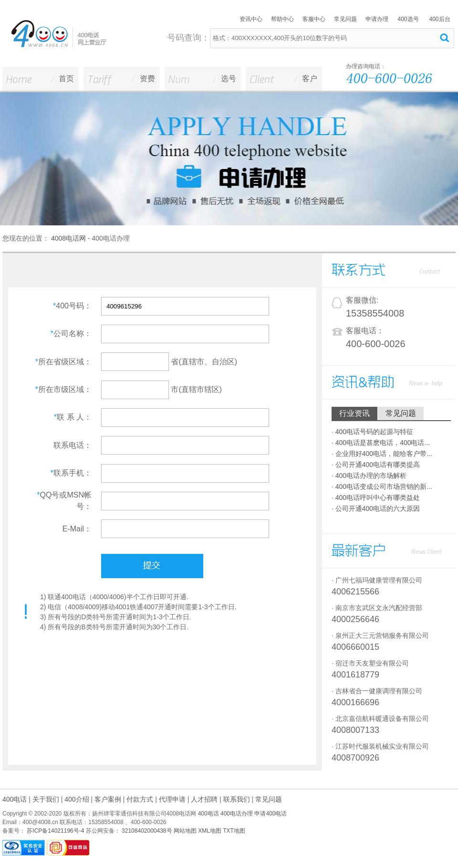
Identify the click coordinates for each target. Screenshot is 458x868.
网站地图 (185, 831)
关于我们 (46, 799)
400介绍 (77, 799)
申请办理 (377, 19)
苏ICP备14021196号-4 (55, 831)
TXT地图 (234, 831)
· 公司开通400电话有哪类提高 (376, 465)
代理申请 (172, 799)
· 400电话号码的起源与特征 (372, 432)
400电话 (15, 799)
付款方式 (140, 799)
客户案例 (108, 799)
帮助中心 (282, 19)
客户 (310, 79)
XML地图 (210, 831)
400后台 (439, 19)
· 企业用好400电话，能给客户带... (382, 454)
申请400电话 (271, 814)
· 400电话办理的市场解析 (369, 476)
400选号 (408, 19)
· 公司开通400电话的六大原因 (376, 508)
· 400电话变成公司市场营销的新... (382, 487)
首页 (66, 79)
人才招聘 (204, 799)
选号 (229, 79)
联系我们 (237, 799)
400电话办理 (237, 814)
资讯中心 (251, 19)
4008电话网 (68, 238)
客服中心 (314, 19)
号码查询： (188, 38)
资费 (147, 79)
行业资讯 (354, 413)
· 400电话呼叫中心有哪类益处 (376, 498)
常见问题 (345, 19)
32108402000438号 (146, 831)
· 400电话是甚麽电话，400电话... (381, 443)
